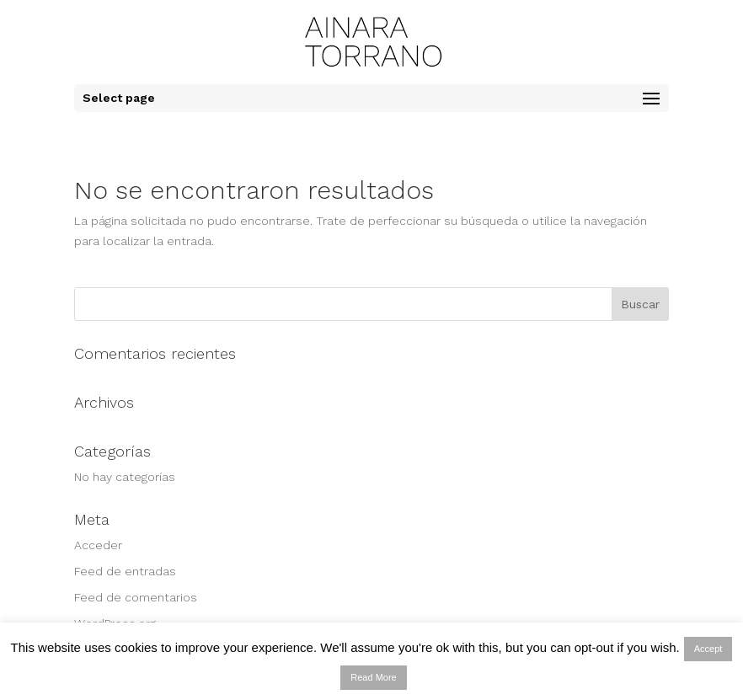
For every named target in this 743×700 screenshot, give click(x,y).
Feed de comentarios (136, 597)
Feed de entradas (125, 571)
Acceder (98, 545)
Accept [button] (708, 649)
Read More (373, 677)
